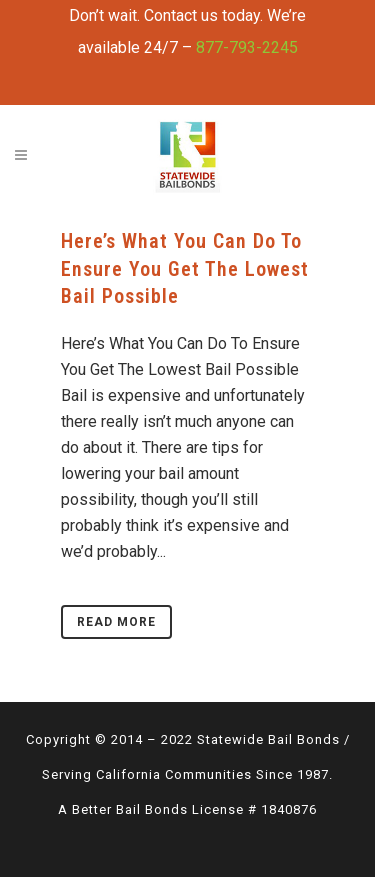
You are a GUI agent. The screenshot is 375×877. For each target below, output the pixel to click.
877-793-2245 (247, 47)
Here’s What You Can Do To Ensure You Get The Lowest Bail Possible (185, 268)
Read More (116, 622)
